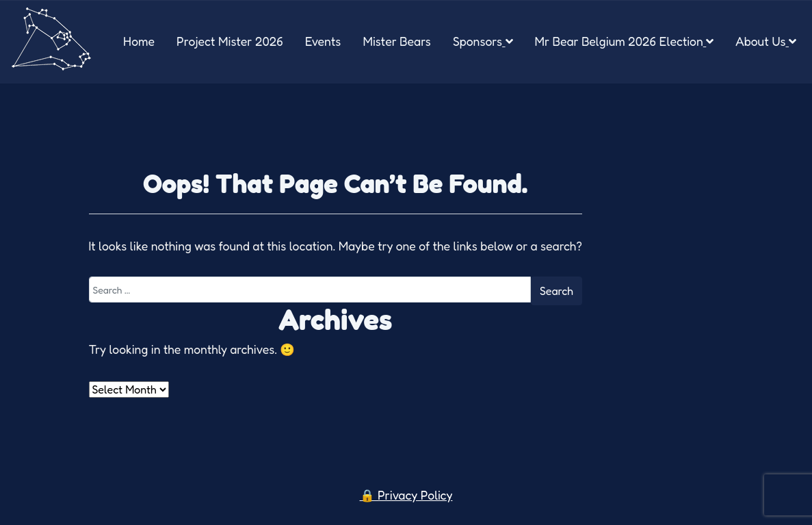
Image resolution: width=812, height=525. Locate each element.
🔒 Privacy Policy (406, 495)
